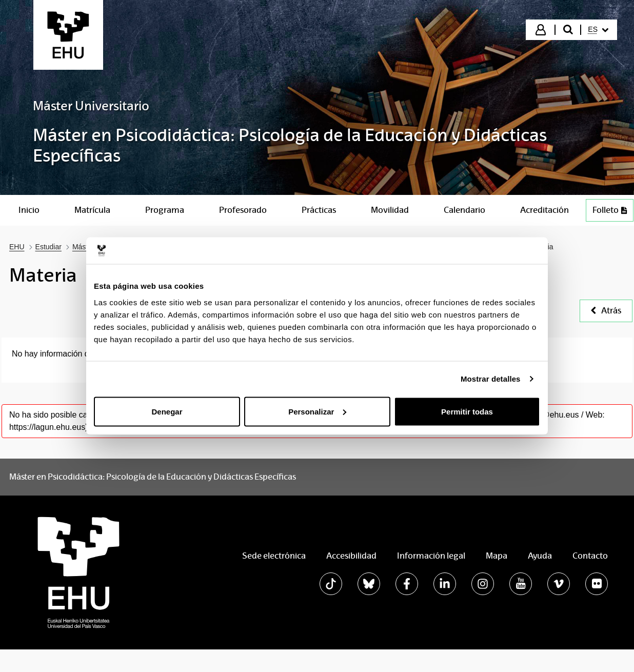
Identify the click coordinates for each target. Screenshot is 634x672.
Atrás (606, 311)
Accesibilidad (351, 556)
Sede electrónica (274, 556)
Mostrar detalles (491, 379)
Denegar (167, 411)
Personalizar (317, 411)
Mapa (497, 556)
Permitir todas (467, 411)
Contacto (590, 556)
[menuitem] (598, 30)
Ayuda (540, 556)
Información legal (431, 556)
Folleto (610, 210)
